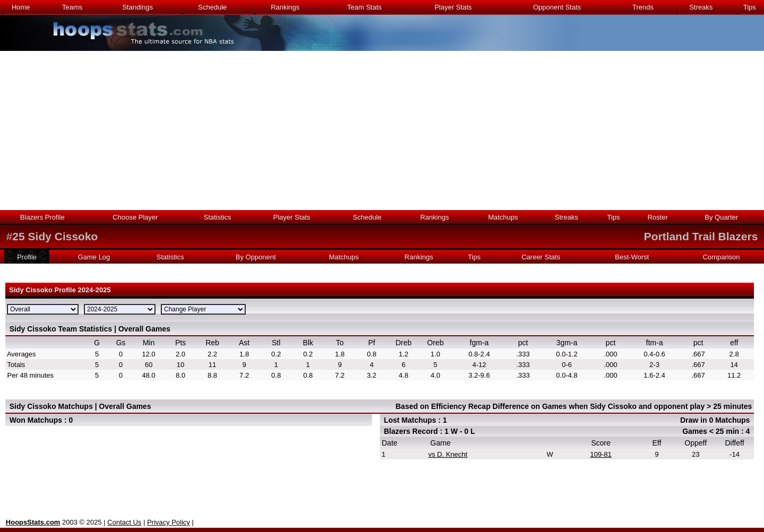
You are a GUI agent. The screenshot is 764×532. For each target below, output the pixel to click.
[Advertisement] (382, 130)
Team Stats (364, 7)
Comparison (721, 257)
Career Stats (541, 257)
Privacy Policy (168, 522)
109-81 (601, 454)
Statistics (218, 217)
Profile (27, 257)
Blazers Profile (42, 217)
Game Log (94, 257)
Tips (750, 7)
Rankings (285, 7)
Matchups (503, 217)
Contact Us (124, 522)
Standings (137, 7)
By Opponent (256, 257)
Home (21, 7)
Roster (657, 217)
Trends (643, 7)
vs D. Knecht (448, 454)
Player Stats (453, 7)
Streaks (701, 7)
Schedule (212, 7)
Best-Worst (632, 257)
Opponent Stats (557, 7)
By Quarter (721, 217)
